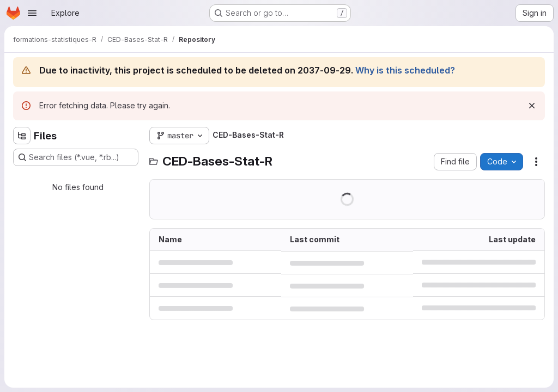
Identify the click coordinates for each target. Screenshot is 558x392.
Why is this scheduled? (405, 70)
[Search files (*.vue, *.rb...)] (76, 157)
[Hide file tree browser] (22, 136)
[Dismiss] (532, 106)
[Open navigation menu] (32, 13)
